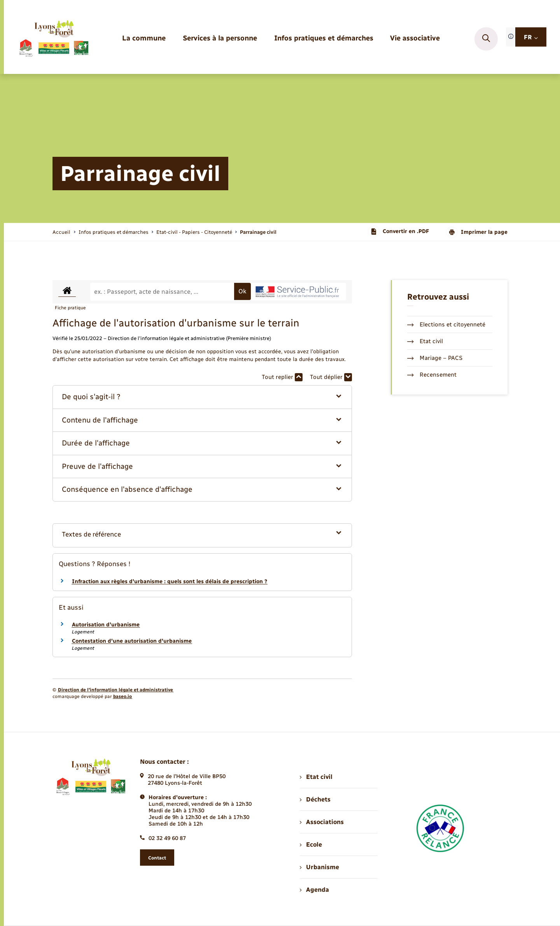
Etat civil (425, 341)
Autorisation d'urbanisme (106, 625)
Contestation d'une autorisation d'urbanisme (132, 641)
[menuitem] (144, 39)
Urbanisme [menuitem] (319, 867)
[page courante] (258, 232)
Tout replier (282, 377)
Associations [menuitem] (322, 822)
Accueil (61, 232)
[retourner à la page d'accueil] (53, 39)
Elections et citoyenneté (446, 324)
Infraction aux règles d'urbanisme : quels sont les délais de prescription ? (170, 581)
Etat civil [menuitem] (316, 777)
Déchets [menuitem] (315, 799)
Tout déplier (331, 377)
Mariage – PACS (435, 358)
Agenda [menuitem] (314, 890)
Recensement (432, 375)
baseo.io (122, 696)
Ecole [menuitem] (311, 844)
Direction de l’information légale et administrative (115, 690)
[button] (202, 397)
